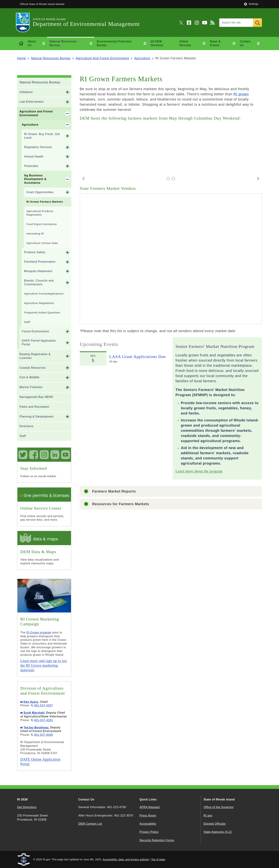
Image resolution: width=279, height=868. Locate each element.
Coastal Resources (33, 368)
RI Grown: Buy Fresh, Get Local (42, 136)
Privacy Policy (149, 832)
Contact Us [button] (251, 43)
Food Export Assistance (42, 224)
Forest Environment (35, 331)
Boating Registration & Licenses (35, 356)
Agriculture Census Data (42, 243)
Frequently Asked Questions (42, 313)
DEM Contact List (90, 824)
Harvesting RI (35, 234)
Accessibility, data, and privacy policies (126, 859)
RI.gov (208, 816)
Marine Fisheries (31, 387)
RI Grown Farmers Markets (45, 202)
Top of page (158, 859)
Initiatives (26, 92)
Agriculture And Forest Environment (102, 58)
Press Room (148, 816)
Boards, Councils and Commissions (39, 282)
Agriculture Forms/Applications (44, 294)
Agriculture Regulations (39, 303)
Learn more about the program (199, 471)
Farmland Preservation (40, 262)
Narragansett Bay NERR (36, 397)
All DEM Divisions (157, 43)
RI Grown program (39, 633)
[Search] (236, 23)
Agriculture (142, 58)
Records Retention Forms (157, 840)
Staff (27, 322)
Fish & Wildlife (30, 377)
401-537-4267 (43, 705)
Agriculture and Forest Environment (36, 113)
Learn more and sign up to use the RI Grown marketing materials (44, 665)
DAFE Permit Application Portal (39, 342)
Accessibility (148, 824)
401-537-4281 (43, 720)
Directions (27, 426)
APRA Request (150, 807)
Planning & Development (37, 417)
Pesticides (31, 166)
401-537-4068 (43, 735)
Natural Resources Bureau (51, 58)
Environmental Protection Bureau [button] (123, 43)
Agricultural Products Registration (40, 213)
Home (21, 58)
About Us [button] (37, 43)
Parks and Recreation (35, 407)
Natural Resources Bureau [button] (72, 43)
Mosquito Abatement (38, 271)
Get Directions (27, 807)
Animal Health (34, 157)
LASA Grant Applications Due (138, 357)
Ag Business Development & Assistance (35, 179)
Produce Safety (35, 252)
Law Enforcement (32, 102)
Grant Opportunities (40, 192)
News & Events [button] (224, 43)
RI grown (241, 94)
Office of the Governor (219, 807)
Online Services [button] (194, 43)
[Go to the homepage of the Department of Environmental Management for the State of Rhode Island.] (25, 23)
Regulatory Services (38, 147)
